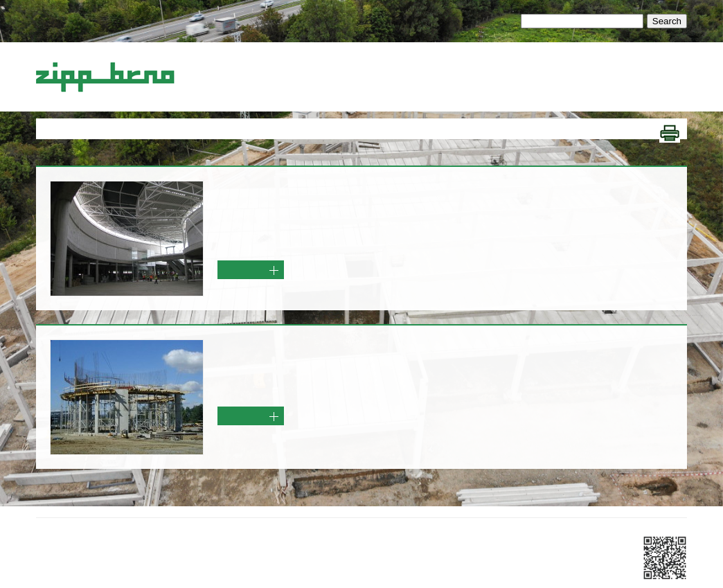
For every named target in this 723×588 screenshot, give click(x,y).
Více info (250, 274)
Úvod (220, 67)
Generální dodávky (411, 67)
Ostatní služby (491, 67)
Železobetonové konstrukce (300, 67)
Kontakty (601, 67)
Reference (552, 67)
